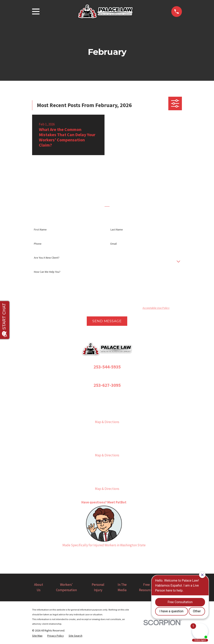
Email (114, 244)
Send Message (107, 321)
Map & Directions (107, 422)
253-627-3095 (107, 385)
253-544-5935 (107, 367)
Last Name (117, 230)
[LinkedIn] (126, 555)
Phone (38, 244)
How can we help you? (47, 272)
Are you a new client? (47, 258)
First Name (40, 230)
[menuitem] (37, 636)
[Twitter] (107, 555)
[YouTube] (117, 555)
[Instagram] (97, 555)
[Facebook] (88, 555)
